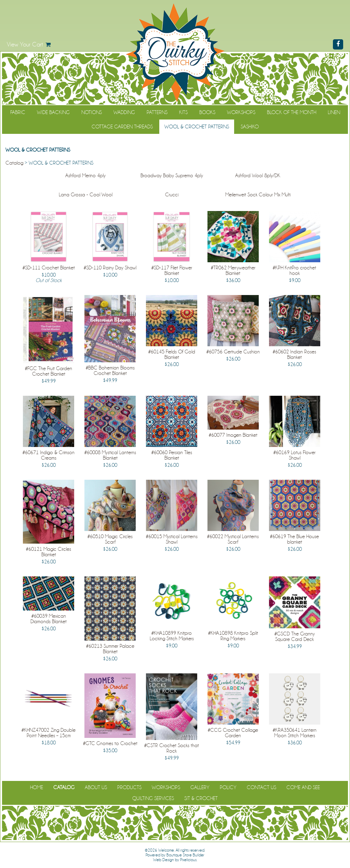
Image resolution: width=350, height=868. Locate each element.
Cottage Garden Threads (122, 127)
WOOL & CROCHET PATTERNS (197, 127)
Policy (228, 787)
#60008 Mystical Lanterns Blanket (110, 455)
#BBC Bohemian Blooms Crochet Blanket (110, 370)
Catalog (14, 163)
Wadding (124, 112)
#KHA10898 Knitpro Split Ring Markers (233, 636)
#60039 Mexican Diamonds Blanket (49, 619)
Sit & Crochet (201, 798)
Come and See (303, 787)
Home (37, 787)
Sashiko (250, 127)
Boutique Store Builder (185, 855)
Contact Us (261, 787)
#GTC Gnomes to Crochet (110, 743)
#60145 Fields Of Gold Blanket (172, 354)
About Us (96, 787)
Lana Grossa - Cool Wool (86, 195)
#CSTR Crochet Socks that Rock (172, 748)
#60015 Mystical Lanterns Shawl (172, 539)
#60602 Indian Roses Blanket (294, 354)
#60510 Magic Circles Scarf (110, 539)
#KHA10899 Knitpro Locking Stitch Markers (172, 636)
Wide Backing (53, 112)
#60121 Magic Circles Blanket (49, 552)
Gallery (200, 787)
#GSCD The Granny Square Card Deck (295, 636)
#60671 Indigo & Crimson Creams (49, 455)
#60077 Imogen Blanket (233, 435)
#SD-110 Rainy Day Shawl (110, 268)
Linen (334, 112)
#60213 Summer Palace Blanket (110, 649)
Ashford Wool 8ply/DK (258, 176)
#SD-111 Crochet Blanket (49, 268)
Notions (92, 112)
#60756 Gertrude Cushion (233, 352)
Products (129, 787)
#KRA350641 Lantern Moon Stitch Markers (295, 733)
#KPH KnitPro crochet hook (294, 270)
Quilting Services (153, 798)
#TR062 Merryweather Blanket (233, 270)
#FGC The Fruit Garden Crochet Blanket (49, 371)
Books (207, 112)
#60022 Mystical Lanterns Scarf (233, 539)
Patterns (157, 112)
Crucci (172, 195)
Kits (183, 112)
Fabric (18, 112)
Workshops (241, 112)
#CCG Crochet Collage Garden (233, 733)
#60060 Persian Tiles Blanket (172, 455)
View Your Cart (25, 44)
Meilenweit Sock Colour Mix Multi (258, 195)
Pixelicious (188, 860)
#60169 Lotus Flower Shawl (294, 455)
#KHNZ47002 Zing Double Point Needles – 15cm (49, 733)
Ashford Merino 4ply (85, 176)
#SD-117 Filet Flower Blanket (172, 270)
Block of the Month (292, 112)
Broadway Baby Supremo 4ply (172, 176)
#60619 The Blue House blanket (294, 539)
